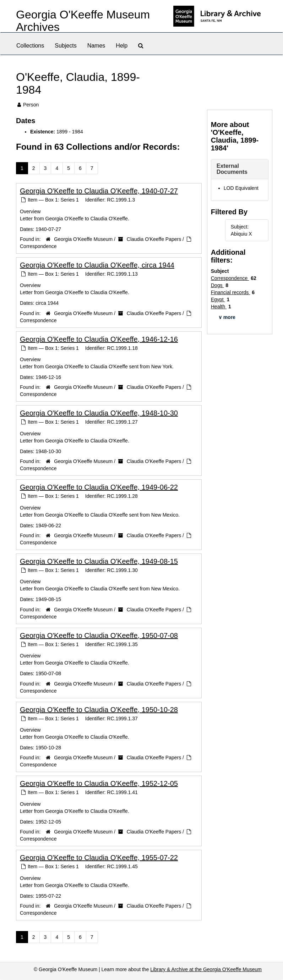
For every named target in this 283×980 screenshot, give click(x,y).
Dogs (217, 285)
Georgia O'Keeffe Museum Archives (83, 21)
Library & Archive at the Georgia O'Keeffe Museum (206, 969)
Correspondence (38, 246)
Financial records (231, 292)
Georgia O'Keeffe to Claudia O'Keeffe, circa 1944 (97, 265)
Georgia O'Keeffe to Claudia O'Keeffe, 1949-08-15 (99, 561)
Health (219, 307)
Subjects (66, 46)
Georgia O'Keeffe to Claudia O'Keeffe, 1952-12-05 (99, 783)
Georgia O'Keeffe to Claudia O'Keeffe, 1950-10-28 (99, 710)
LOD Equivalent (241, 188)
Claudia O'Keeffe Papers (154, 239)
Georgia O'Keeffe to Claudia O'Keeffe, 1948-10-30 (99, 413)
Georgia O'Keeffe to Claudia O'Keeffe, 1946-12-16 (99, 339)
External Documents (232, 169)
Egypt (218, 299)
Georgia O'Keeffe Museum (83, 239)
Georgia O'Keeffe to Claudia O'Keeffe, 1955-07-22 (99, 858)
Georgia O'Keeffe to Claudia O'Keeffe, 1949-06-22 (99, 487)
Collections (30, 46)
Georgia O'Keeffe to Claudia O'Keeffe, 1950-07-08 (99, 635)
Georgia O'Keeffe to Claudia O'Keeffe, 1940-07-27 (99, 191)
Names (96, 46)
